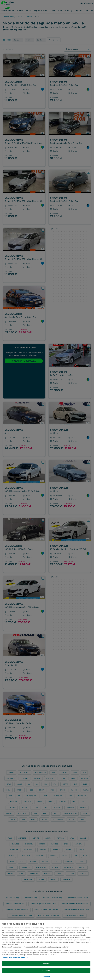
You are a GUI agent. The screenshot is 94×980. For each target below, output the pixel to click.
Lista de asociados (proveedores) (15, 959)
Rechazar (46, 972)
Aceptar (46, 966)
